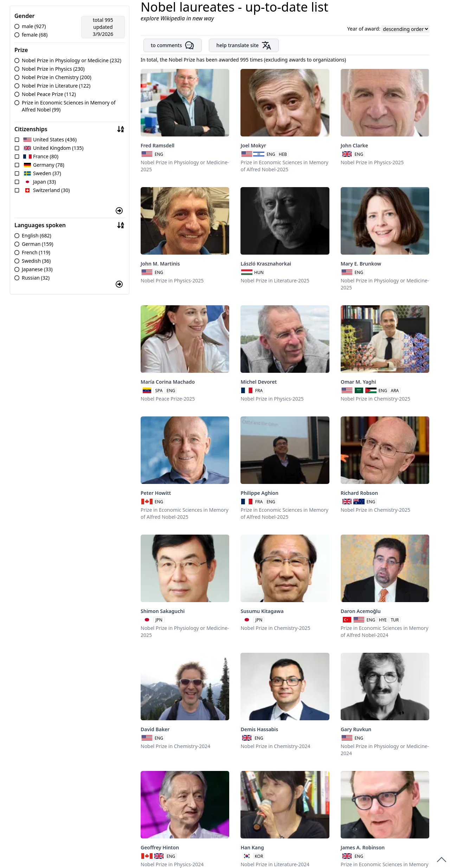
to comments (173, 45)
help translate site (244, 45)
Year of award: (365, 29)
